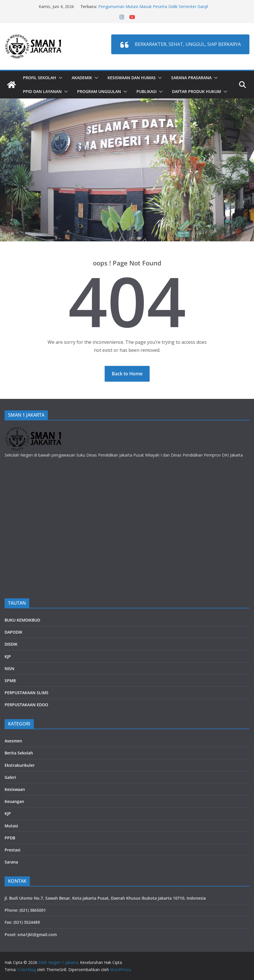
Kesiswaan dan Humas (132, 78)
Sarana (11, 862)
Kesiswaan (15, 789)
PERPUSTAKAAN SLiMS (27, 693)
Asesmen (13, 741)
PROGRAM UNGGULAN (99, 91)
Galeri (10, 777)
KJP (8, 656)
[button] (59, 78)
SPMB (10, 681)
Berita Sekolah (19, 753)
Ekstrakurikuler (20, 765)
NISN (9, 668)
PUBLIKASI (146, 91)
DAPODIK (13, 632)
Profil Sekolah (40, 78)
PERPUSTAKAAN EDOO (26, 705)
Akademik (82, 78)
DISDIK (11, 644)
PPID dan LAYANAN (42, 91)
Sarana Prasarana (191, 78)
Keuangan (14, 801)
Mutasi (11, 826)
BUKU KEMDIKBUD (22, 620)
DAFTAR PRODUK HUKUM (197, 91)
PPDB (10, 838)
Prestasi (12, 850)
